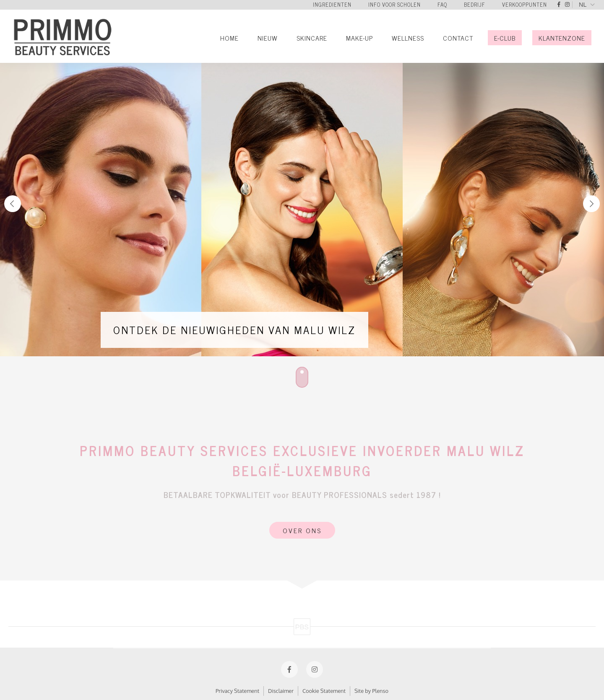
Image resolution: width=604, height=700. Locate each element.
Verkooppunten (525, 5)
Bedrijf (475, 5)
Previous (13, 204)
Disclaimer (281, 691)
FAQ (442, 5)
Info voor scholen (394, 5)
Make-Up (359, 38)
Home (229, 38)
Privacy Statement (237, 691)
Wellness (408, 38)
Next (591, 204)
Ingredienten (332, 5)
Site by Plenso (371, 691)
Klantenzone (562, 38)
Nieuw (268, 38)
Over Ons (302, 530)
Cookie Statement (324, 691)
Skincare (312, 38)
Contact (458, 38)
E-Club (505, 38)
